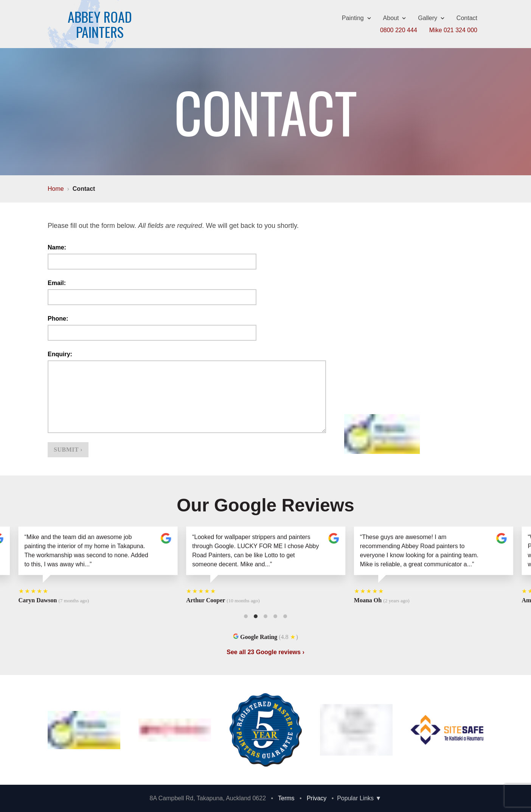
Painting (356, 18)
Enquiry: (60, 354)
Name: (57, 247)
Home (56, 189)
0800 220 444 (399, 30)
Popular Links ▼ (359, 798)
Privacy (317, 798)
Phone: (58, 319)
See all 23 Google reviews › (265, 652)
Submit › (68, 450)
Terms (286, 798)
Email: (57, 283)
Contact (467, 18)
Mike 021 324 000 (453, 30)
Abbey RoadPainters (100, 24)
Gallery (431, 18)
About (395, 18)
